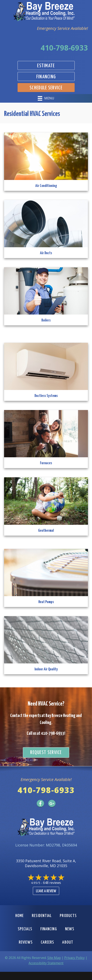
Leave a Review (46, 891)
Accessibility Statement (46, 963)
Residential (42, 916)
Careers (48, 942)
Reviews (26, 942)
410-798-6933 (64, 48)
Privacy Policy (74, 958)
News (70, 929)
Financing (49, 929)
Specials (25, 929)
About (68, 942)
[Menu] (46, 98)
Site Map (54, 958)
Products (68, 916)
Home (19, 916)
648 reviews (52, 883)
